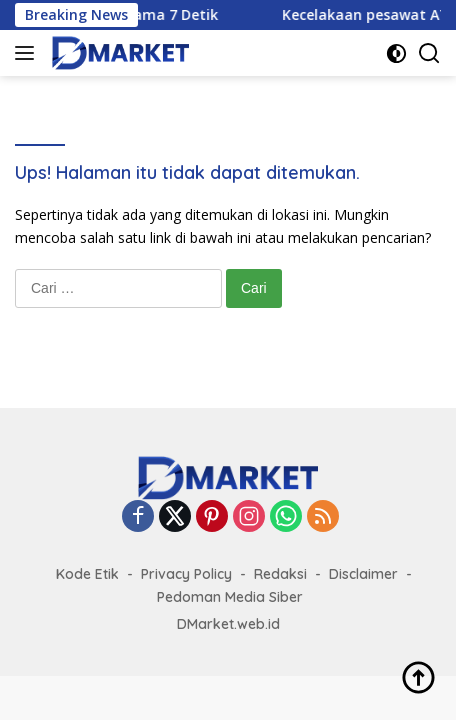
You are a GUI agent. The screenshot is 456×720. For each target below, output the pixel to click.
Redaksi (280, 574)
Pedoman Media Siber (230, 597)
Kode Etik (87, 574)
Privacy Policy (186, 574)
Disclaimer (363, 574)
